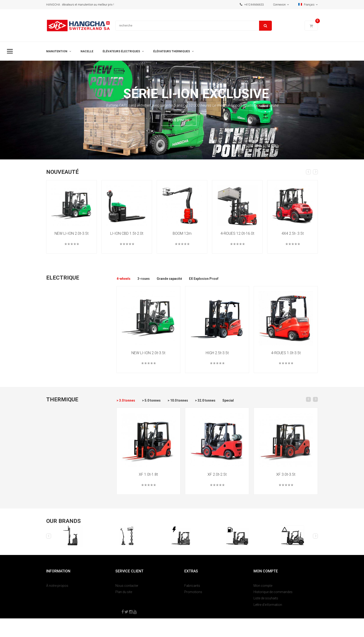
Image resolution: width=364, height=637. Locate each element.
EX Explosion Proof (204, 279)
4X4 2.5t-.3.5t (293, 233)
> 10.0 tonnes (178, 400)
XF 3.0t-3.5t (286, 474)
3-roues (144, 279)
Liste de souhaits (266, 598)
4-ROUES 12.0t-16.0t (237, 233)
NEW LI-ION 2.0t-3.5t (71, 233)
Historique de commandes (273, 592)
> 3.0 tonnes (126, 400)
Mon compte (263, 586)
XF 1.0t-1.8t (148, 474)
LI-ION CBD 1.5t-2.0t (127, 233)
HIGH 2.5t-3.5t (217, 353)
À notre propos (57, 586)
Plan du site (124, 592)
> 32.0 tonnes (205, 400)
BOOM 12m (182, 233)
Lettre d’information (268, 605)
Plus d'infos (179, 120)
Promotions (193, 592)
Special (228, 400)
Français (308, 5)
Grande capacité (169, 279)
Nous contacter (127, 586)
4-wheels (123, 279)
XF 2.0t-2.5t (217, 474)
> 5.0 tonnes (151, 400)
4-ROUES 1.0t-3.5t (286, 353)
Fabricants (192, 586)
